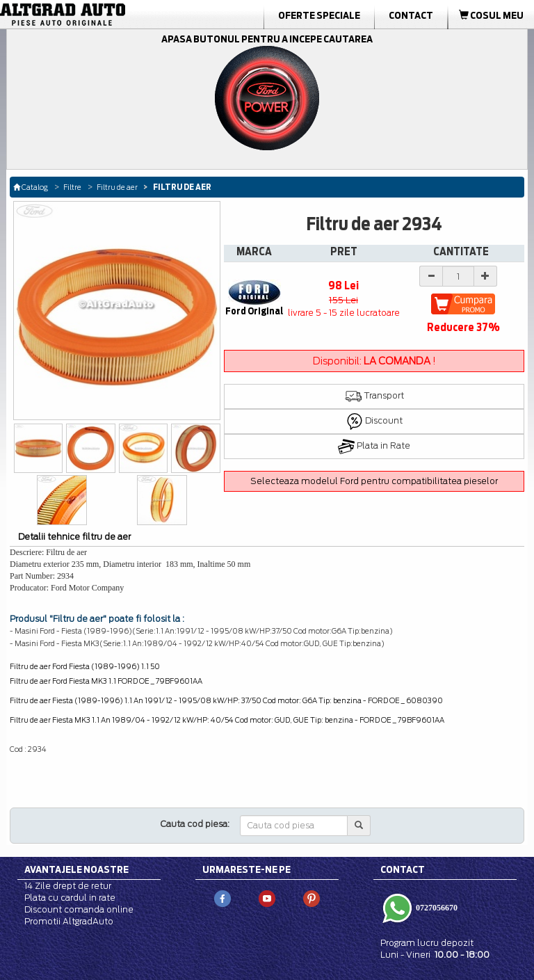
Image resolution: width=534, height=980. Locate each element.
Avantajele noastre (76, 869)
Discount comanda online (79, 909)
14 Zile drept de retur (68, 886)
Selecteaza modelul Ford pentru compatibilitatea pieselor (374, 481)
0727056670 (436, 908)
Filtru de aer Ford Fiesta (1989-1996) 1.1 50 (85, 666)
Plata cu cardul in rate (70, 898)
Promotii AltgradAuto (69, 921)
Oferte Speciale (319, 15)
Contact (411, 15)
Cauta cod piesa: (195, 824)
